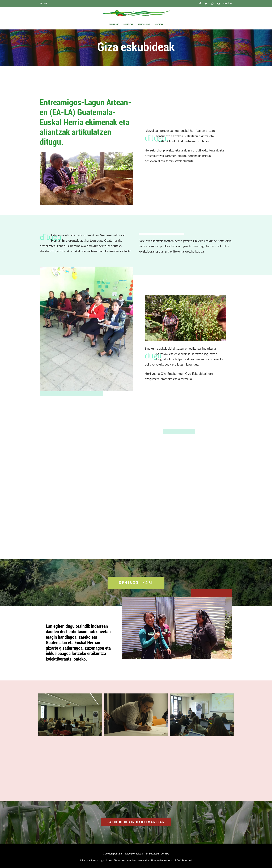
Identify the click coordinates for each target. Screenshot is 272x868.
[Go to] (200, 3)
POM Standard (183, 860)
